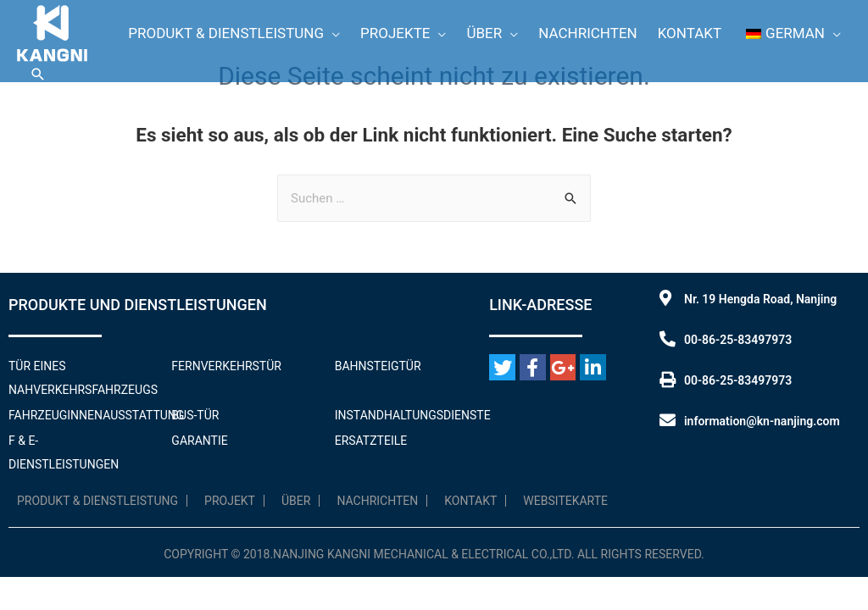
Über (296, 501)
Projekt (230, 501)
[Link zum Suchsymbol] (38, 74)
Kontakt (470, 501)
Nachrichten (377, 501)
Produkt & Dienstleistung (97, 501)
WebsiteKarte (565, 501)
